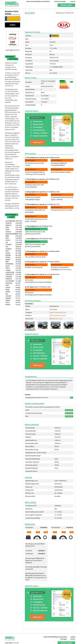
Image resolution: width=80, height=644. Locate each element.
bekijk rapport (37, 142)
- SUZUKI (13, 257)
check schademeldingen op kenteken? (38, 1)
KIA (51, 39)
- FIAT (13, 247)
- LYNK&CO (13, 279)
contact (73, 1)
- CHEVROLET (13, 275)
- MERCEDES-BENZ (13, 234)
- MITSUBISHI (13, 264)
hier (14, 208)
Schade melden (66, 5)
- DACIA (13, 266)
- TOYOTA (13, 232)
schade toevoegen (60, 1)
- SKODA (13, 253)
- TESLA (13, 268)
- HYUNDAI (13, 249)
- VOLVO (13, 240)
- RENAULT (13, 225)
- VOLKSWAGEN (13, 221)
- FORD (13, 230)
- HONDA (13, 270)
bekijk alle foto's (57, 319)
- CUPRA (13, 292)
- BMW (13, 236)
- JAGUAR (13, 296)
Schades (12, 4)
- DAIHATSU (13, 283)
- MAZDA (13, 260)
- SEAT (13, 251)
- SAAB (13, 290)
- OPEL (13, 227)
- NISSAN (13, 255)
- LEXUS (13, 287)
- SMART (13, 300)
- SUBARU (13, 298)
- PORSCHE (13, 277)
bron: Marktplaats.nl (30, 330)
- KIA (13, 242)
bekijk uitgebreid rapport (58, 312)
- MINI (13, 262)
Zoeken (13, 25)
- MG (13, 294)
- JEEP (13, 285)
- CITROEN (13, 245)
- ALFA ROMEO (13, 281)
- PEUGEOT (13, 223)
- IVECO (13, 302)
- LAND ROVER (13, 272)
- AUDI (13, 238)
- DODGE (13, 305)
